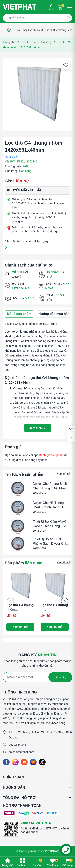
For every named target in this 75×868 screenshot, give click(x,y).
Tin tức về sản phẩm (24, 474)
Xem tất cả (63, 474)
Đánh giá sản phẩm (51, 455)
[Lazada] (33, 762)
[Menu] (69, 7)
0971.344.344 (17, 745)
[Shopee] (24, 762)
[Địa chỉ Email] (37, 677)
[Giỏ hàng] (61, 7)
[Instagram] (15, 762)
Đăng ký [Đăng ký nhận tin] (60, 677)
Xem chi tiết (20, 627)
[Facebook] (6, 762)
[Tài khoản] (52, 7)
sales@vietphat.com (21, 752)
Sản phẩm (24, 563)
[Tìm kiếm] (68, 18)
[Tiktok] (42, 762)
